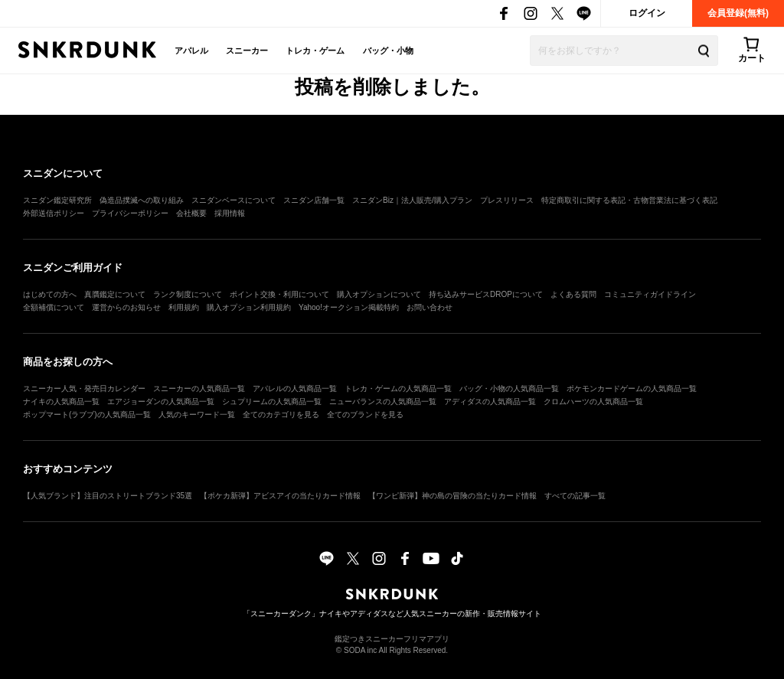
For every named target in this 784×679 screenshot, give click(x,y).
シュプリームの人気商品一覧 (272, 402)
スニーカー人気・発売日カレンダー (84, 388)
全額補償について (54, 307)
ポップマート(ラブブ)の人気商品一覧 (87, 415)
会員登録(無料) (738, 13)
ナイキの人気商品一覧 (61, 402)
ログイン (647, 13)
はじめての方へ (50, 294)
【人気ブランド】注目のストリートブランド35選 (108, 496)
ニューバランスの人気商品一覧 (383, 402)
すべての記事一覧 (575, 496)
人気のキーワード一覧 (197, 415)
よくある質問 (573, 294)
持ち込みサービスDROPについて (486, 294)
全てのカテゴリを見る (281, 415)
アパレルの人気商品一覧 (295, 388)
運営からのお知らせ (126, 307)
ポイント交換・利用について (279, 294)
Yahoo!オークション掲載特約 (349, 307)
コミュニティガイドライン (650, 294)
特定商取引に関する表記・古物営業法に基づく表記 (629, 200)
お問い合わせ (430, 307)
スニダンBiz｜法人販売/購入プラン (412, 200)
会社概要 (191, 213)
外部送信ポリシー (54, 213)
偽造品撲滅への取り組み (142, 200)
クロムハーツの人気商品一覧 (593, 402)
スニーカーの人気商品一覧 (199, 388)
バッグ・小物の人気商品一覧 (509, 388)
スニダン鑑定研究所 (57, 200)
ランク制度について (188, 294)
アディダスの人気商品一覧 (490, 402)
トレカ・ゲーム (315, 51)
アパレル (191, 51)
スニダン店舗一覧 (314, 200)
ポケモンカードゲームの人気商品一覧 (632, 388)
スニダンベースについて (234, 200)
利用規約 (184, 307)
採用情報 (230, 213)
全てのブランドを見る (365, 415)
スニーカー (247, 51)
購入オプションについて (379, 294)
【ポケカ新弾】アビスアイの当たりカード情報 (280, 496)
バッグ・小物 (388, 51)
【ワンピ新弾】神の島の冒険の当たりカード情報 (452, 496)
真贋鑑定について (115, 294)
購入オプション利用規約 (249, 307)
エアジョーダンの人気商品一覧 (161, 402)
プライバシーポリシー (130, 213)
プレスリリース (507, 200)
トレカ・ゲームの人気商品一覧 (398, 388)
